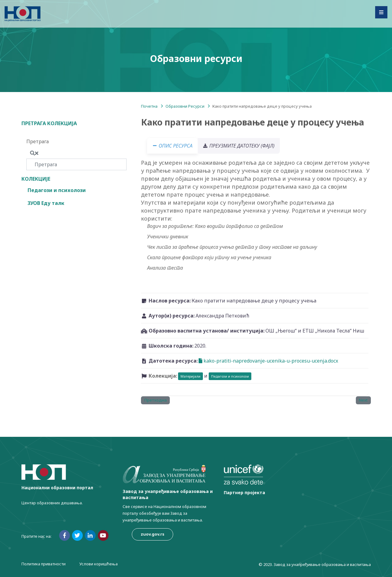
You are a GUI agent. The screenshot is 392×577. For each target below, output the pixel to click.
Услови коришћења (99, 564)
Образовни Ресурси (185, 106)
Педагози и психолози (57, 190)
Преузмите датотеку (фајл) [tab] (242, 146)
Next (363, 400)
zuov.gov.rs (152, 534)
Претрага (38, 141)
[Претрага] (77, 164)
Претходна (155, 400)
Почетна (149, 106)
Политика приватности (44, 564)
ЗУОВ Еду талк (46, 203)
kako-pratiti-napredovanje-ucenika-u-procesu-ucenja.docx (268, 361)
